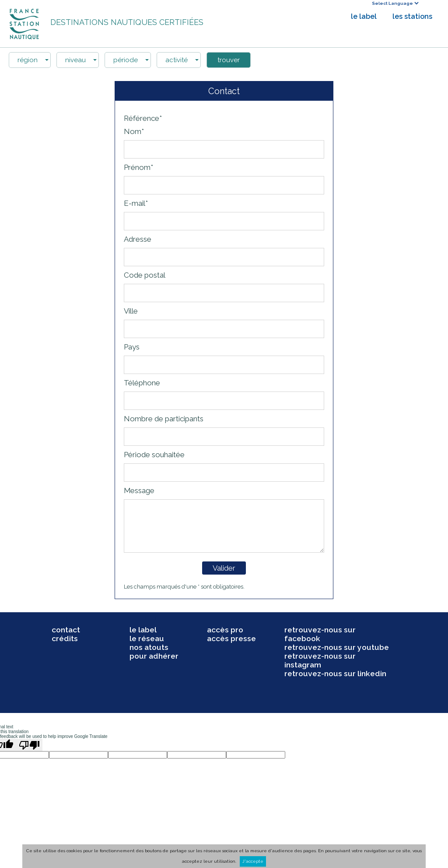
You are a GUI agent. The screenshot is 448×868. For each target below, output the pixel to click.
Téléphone (142, 383)
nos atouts (149, 647)
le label (364, 16)
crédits (65, 639)
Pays (132, 347)
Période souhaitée (154, 455)
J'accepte (253, 861)
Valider (224, 568)
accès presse (231, 639)
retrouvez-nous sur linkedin (335, 674)
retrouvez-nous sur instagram (320, 660)
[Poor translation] (29, 745)
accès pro (225, 630)
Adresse (138, 239)
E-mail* (136, 203)
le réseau (147, 639)
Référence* (143, 118)
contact (66, 630)
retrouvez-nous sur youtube (337, 647)
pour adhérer (154, 656)
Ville (131, 311)
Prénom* (138, 167)
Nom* (134, 131)
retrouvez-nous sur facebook (320, 634)
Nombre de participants (164, 419)
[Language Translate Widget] (395, 3)
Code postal (145, 275)
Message (139, 490)
